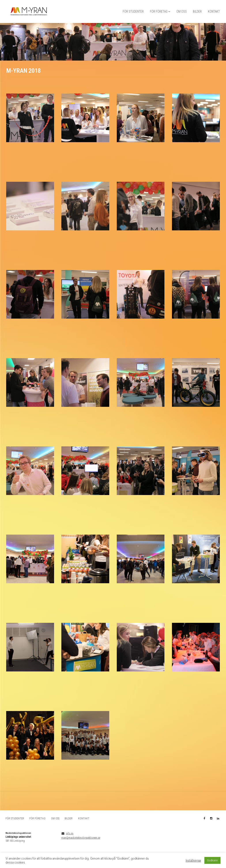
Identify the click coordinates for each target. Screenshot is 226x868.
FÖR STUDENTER (133, 11)
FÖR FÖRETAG (159, 11)
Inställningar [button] (193, 860)
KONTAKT (214, 11)
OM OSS (182, 11)
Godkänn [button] (212, 860)
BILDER (197, 11)
